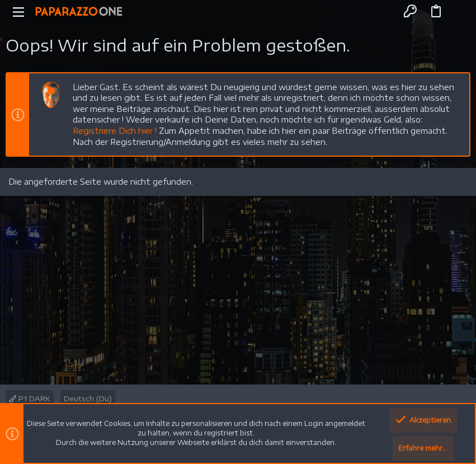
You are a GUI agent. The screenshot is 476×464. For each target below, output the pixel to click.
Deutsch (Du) (88, 399)
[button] (19, 11)
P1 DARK (30, 399)
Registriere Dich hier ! (115, 131)
